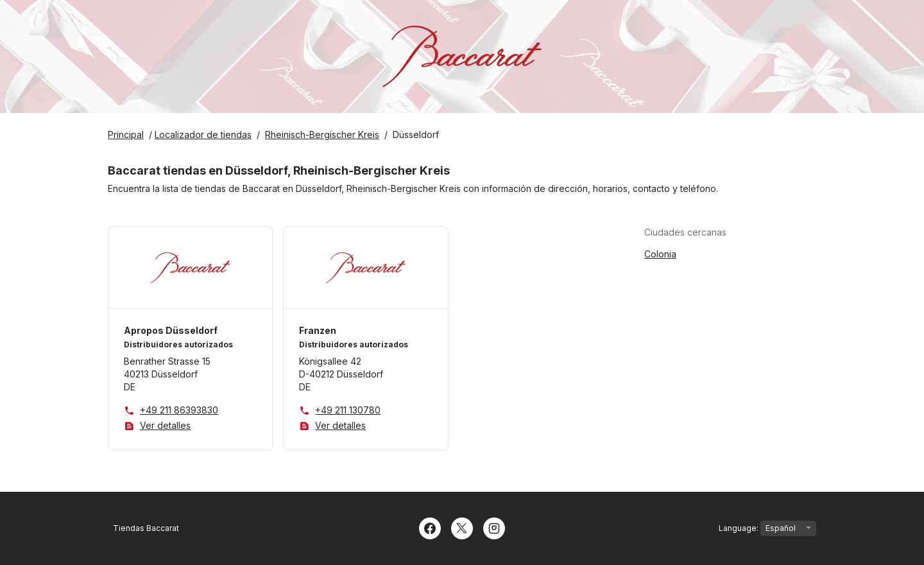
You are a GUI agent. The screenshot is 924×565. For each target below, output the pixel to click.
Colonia (660, 254)
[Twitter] (462, 527)
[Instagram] (494, 527)
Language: (767, 528)
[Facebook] (430, 527)
